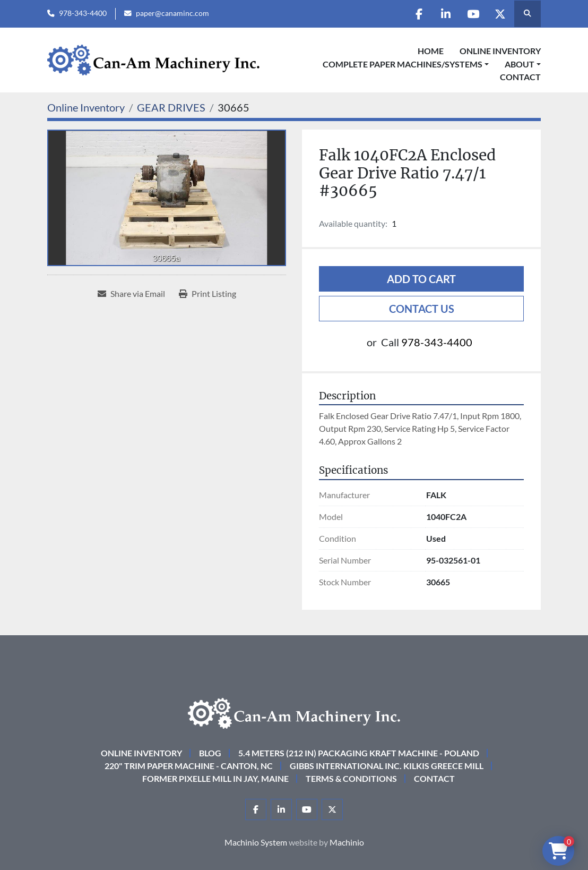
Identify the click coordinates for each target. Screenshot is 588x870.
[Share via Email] (131, 294)
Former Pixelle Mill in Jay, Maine (215, 778)
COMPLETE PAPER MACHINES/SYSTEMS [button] (403, 64)
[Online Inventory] (86, 107)
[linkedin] (446, 14)
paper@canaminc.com (172, 13)
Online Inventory (500, 51)
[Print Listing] (207, 294)
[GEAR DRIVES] (171, 107)
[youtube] (473, 14)
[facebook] (419, 14)
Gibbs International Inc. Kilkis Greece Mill (387, 766)
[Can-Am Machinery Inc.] (294, 712)
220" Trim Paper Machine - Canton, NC (189, 766)
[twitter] (500, 14)
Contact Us (422, 309)
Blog (210, 753)
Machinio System (256, 842)
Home (431, 51)
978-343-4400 (83, 13)
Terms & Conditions (351, 778)
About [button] (520, 64)
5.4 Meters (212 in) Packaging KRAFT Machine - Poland (359, 753)
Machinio (347, 842)
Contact (520, 77)
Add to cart (421, 279)
